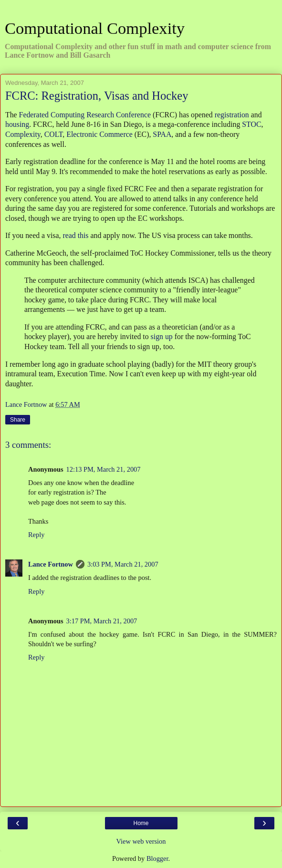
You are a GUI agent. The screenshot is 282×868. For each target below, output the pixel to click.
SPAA (162, 134)
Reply (36, 535)
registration (232, 115)
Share (18, 420)
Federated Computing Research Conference (85, 115)
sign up (162, 336)
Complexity (23, 134)
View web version (141, 841)
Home (141, 823)
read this (75, 235)
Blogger (157, 858)
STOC (251, 124)
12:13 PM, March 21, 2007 (104, 469)
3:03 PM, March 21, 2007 (123, 564)
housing (17, 124)
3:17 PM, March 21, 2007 (102, 621)
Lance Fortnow (51, 564)
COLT (54, 134)
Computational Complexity (95, 28)
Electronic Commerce (99, 134)
